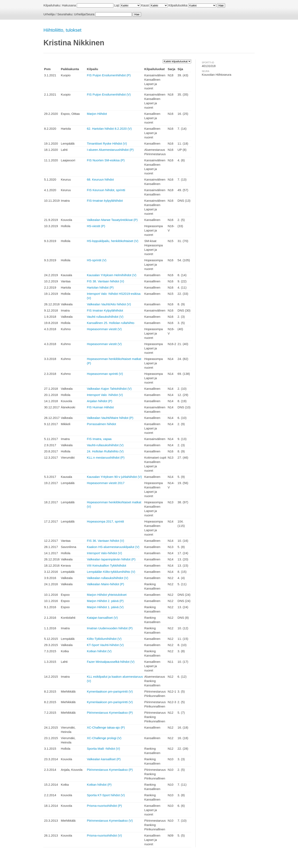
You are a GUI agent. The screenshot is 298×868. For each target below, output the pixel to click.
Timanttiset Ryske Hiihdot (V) (107, 143)
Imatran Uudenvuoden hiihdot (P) (110, 628)
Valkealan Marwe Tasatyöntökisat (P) (112, 220)
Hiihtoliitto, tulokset (62, 30)
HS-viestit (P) (96, 226)
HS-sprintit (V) (97, 260)
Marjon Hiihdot (97, 114)
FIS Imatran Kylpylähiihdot (105, 310)
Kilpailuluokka (178, 5)
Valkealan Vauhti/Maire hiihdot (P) (110, 418)
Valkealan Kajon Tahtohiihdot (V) (109, 389)
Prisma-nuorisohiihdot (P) (104, 806)
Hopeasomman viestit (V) (104, 329)
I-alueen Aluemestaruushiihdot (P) (110, 150)
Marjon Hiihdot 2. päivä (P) (105, 601)
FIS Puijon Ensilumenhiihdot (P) (109, 75)
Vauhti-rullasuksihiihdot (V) (105, 445)
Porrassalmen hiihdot (102, 424)
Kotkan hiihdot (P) (99, 785)
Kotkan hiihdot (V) (99, 651)
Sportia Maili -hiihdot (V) (103, 749)
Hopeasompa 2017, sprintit (105, 521)
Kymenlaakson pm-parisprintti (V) (110, 691)
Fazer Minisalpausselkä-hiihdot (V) (111, 662)
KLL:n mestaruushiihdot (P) (106, 457)
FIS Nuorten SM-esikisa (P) (106, 160)
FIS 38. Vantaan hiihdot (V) (106, 281)
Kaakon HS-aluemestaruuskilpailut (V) (113, 547)
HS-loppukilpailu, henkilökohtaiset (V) (113, 241)
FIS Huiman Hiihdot (100, 407)
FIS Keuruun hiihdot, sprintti (106, 190)
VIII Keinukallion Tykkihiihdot (107, 565)
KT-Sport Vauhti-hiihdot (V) (105, 645)
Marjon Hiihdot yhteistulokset (107, 595)
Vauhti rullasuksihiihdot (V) (105, 317)
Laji (117, 5)
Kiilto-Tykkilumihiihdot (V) (104, 639)
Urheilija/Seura (84, 14)
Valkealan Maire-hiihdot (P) (106, 584)
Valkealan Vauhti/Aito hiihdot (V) (109, 304)
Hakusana (69, 5)
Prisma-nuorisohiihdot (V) (104, 835)
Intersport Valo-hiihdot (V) (105, 553)
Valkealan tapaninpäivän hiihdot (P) (111, 559)
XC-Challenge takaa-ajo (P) (106, 727)
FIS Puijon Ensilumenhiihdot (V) (109, 94)
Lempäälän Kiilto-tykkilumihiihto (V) (111, 572)
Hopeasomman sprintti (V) (105, 374)
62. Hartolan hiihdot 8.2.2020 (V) (109, 129)
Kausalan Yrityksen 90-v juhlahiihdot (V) (114, 477)
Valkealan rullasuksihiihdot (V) (108, 578)
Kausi (145, 5)
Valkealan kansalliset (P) (104, 759)
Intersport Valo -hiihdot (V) (105, 395)
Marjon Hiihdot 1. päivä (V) (105, 607)
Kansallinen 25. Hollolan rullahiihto (111, 323)
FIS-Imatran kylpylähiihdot (105, 201)
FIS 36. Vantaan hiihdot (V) (106, 541)
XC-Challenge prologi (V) (104, 738)
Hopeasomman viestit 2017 (106, 483)
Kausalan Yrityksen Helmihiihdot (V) (112, 275)
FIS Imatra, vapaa (99, 439)
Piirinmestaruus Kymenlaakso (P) (110, 713)
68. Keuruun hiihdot (100, 179)
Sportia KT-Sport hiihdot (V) (106, 795)
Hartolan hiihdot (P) (100, 287)
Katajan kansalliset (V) (102, 618)
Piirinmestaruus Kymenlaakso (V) (110, 821)
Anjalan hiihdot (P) (100, 401)
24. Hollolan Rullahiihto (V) (105, 451)
